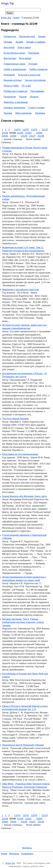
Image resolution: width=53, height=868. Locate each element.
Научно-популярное (35, 80)
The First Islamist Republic (16, 419)
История (33, 64)
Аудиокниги (27, 854)
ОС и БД (26, 86)
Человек (8, 42)
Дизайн (19, 42)
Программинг (38, 91)
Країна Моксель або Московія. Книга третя (25, 496)
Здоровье (40, 113)
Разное (23, 97)
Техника (8, 113)
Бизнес (42, 36)
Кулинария (9, 75)
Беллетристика (27, 36)
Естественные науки (14, 53)
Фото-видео (25, 58)
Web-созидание (23, 113)
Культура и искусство (29, 75)
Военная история (13, 80)
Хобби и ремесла (38, 69)
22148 (5, 133)
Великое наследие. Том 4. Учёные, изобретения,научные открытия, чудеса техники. (23, 622)
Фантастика (10, 58)
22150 (20, 133)
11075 (26, 130)
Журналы (14, 854)
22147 (45, 130)
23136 (24, 136)
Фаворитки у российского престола (21, 290)
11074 (17, 130)
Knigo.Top (8, 3)
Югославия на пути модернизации (20, 454)
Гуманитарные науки (14, 64)
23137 (32, 136)
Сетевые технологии (14, 108)
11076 (34, 130)
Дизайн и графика (36, 42)
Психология (10, 97)
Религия (34, 97)
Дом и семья (24, 47)
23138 (41, 136)
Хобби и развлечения (15, 69)
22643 (5, 136)
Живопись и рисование (16, 102)
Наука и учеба (11, 86)
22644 (13, 136)
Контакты (27, 848)
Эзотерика (34, 53)
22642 (39, 133)
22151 (28, 133)
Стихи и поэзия (36, 108)
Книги (4, 854)
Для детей (9, 47)
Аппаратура (10, 36)
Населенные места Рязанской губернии (23, 745)
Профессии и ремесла (15, 91)
